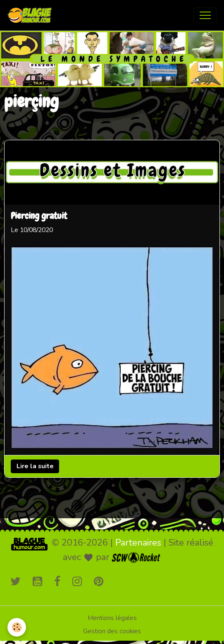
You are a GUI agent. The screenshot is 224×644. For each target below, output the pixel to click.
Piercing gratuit (39, 216)
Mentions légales (112, 618)
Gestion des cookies (112, 631)
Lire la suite (35, 466)
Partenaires (138, 543)
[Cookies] (17, 627)
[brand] (31, 15)
